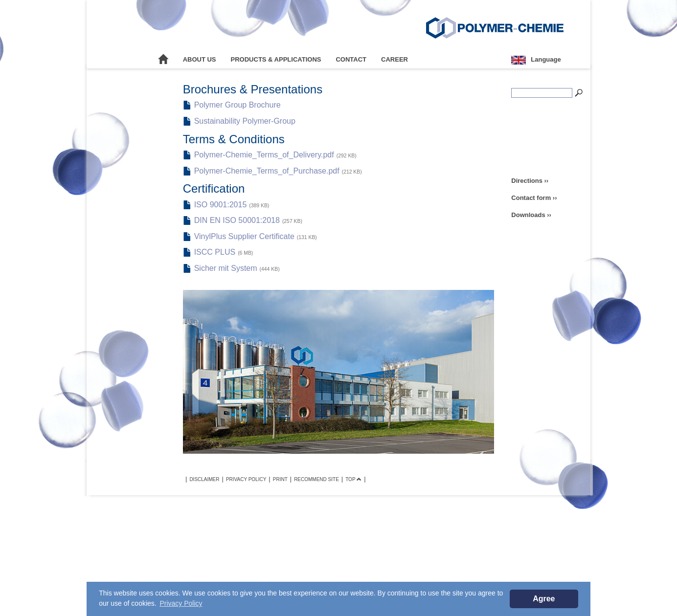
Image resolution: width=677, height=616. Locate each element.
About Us (200, 59)
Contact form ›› (534, 198)
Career (395, 59)
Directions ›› (530, 181)
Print (280, 479)
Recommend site (316, 479)
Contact (351, 59)
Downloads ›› (531, 215)
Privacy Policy (246, 479)
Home (163, 60)
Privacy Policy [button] (181, 603)
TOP (353, 479)
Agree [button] (544, 599)
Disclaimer (204, 479)
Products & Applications (276, 59)
